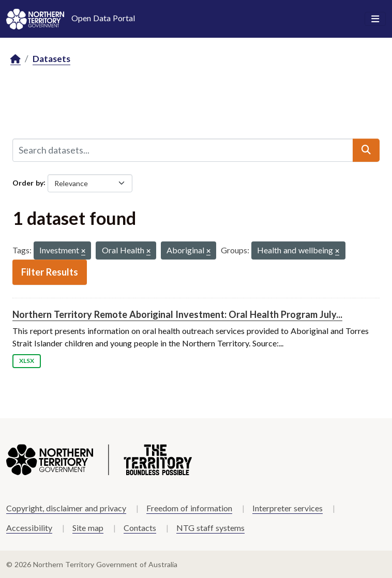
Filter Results (50, 272)
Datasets (51, 59)
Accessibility (29, 528)
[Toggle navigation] (375, 19)
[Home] (16, 59)
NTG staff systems (210, 528)
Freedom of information (189, 508)
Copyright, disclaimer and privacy (66, 508)
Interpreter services (288, 508)
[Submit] (366, 150)
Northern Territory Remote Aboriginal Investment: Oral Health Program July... (177, 314)
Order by (28, 182)
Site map (88, 528)
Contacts (140, 528)
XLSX (27, 361)
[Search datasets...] (183, 150)
